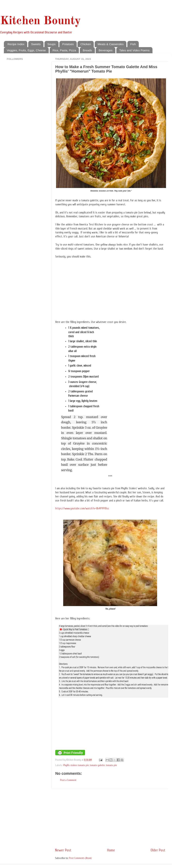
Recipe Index (16, 44)
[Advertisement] (110, 818)
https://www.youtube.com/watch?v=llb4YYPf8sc (82, 509)
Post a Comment (68, 780)
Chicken (86, 44)
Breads (87, 50)
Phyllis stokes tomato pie (76, 765)
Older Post (158, 850)
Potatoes (68, 44)
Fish (133, 44)
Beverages (106, 50)
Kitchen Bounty (40, 21)
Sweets (36, 44)
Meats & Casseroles (111, 44)
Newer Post (63, 850)
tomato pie (111, 765)
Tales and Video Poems (134, 50)
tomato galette (97, 765)
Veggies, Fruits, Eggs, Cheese (26, 50)
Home (111, 850)
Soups (52, 44)
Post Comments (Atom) (80, 858)
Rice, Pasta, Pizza (64, 50)
